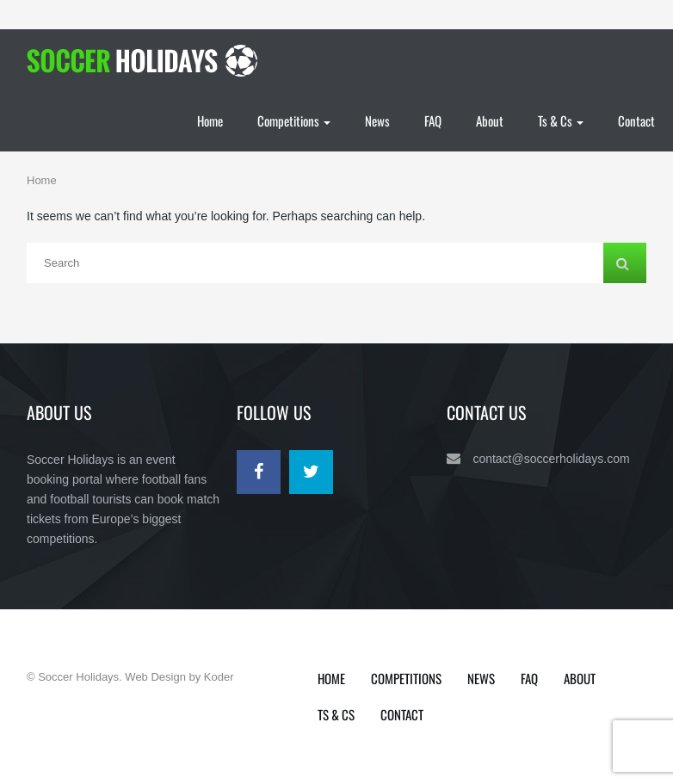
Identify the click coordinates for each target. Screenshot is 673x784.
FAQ (433, 120)
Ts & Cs (561, 120)
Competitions (294, 120)
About (490, 120)
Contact (636, 120)
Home (210, 120)
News (377, 120)
